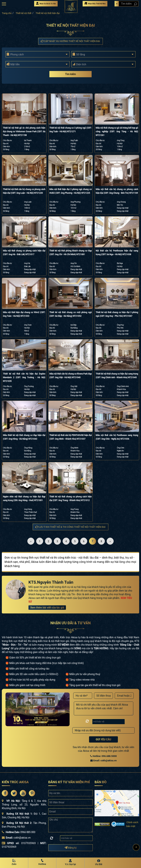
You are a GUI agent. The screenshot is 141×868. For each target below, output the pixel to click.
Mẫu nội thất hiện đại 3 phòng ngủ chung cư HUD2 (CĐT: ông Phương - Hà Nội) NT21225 (71, 191)
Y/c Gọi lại (70, 864)
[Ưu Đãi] (99, 863)
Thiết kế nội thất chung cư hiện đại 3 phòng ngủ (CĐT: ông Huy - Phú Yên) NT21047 (117, 314)
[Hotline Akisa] (42, 862)
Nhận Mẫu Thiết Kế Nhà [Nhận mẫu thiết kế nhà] (95, 3)
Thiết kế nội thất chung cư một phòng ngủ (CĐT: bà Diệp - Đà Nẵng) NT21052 (71, 314)
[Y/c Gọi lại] (70, 863)
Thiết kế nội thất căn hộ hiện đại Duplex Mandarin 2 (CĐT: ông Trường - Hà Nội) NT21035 (24, 377)
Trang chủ (7, 13)
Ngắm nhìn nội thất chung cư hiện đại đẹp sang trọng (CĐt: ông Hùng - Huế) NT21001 (24, 498)
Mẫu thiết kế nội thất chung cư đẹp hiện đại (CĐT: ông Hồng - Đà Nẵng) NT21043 (24, 437)
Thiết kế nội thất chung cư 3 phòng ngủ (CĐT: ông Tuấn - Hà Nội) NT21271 (71, 130)
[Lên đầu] (136, 847)
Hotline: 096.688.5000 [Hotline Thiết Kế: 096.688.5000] (103, 756)
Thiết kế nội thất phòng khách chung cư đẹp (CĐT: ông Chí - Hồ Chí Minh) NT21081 (71, 253)
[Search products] (135, 4)
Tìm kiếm (70, 74)
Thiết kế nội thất (24, 13)
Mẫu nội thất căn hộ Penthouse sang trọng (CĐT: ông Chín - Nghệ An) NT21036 (117, 437)
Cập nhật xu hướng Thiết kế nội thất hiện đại (71, 41)
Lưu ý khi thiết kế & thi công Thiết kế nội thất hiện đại (70, 527)
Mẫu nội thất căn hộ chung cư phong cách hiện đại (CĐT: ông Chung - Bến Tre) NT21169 (117, 191)
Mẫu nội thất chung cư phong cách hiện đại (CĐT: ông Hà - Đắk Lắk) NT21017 (24, 253)
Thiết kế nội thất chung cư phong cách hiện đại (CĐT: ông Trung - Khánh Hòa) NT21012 (71, 498)
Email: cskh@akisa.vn (103, 760)
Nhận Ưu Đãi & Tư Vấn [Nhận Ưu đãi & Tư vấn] (46, 3)
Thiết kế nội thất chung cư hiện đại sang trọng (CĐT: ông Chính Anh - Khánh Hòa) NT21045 (117, 376)
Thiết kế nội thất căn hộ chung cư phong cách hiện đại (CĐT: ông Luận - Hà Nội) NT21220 (24, 191)
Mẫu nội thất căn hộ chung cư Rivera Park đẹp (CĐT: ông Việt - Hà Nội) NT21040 (71, 376)
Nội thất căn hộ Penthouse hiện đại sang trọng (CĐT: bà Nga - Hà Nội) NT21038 (117, 253)
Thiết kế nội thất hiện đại (48, 13)
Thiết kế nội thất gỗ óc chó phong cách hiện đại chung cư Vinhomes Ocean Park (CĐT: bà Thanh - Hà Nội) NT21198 (24, 132)
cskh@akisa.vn (22, 838)
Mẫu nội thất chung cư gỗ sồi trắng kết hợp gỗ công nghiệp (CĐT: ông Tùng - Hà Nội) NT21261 (117, 132)
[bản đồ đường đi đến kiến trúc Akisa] (117, 803)
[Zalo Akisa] (14, 862)
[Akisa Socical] (5, 793)
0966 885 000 (28, 832)
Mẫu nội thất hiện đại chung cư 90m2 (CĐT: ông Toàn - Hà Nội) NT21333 (24, 314)
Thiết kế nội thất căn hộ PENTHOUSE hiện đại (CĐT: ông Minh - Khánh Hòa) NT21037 (71, 437)
